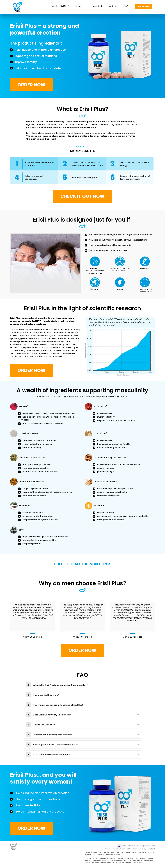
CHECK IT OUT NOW (82, 196)
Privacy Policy (140, 849)
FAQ (126, 6)
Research (80, 6)
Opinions (114, 6)
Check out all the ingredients (82, 564)
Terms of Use (127, 849)
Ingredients (97, 6)
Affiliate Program (112, 849)
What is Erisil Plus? (61, 6)
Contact (151, 849)
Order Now (144, 7)
